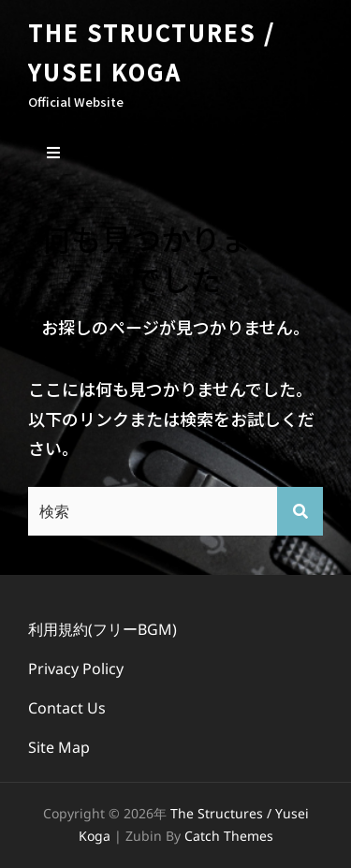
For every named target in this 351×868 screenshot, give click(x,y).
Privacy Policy (76, 669)
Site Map (59, 747)
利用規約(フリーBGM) (102, 629)
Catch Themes (229, 836)
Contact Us (67, 708)
